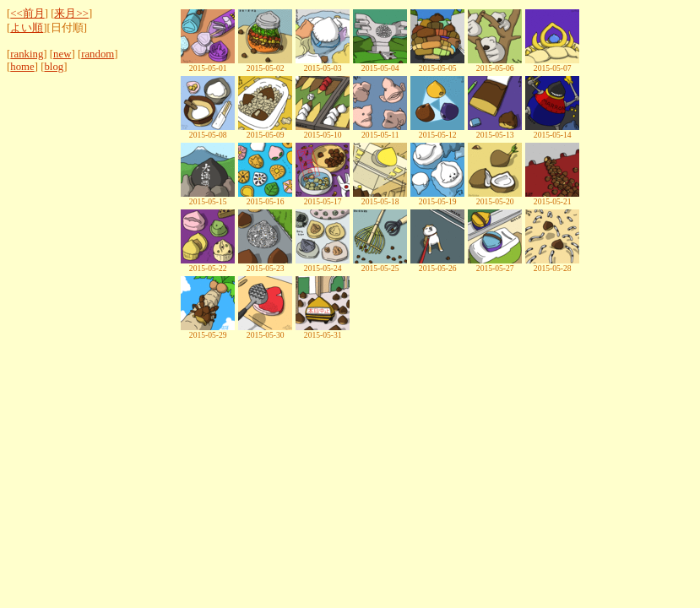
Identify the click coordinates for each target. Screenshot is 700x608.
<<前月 (27, 14)
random (98, 54)
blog (54, 67)
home (22, 67)
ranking (27, 54)
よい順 (27, 28)
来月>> (71, 14)
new (62, 54)
